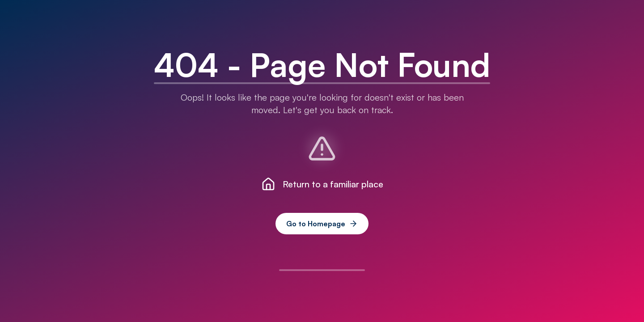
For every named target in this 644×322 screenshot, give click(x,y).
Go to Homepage (322, 224)
